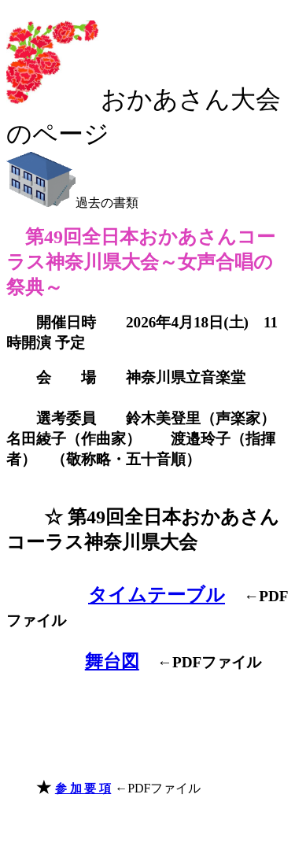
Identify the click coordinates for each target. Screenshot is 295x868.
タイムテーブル (157, 595)
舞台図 (112, 661)
